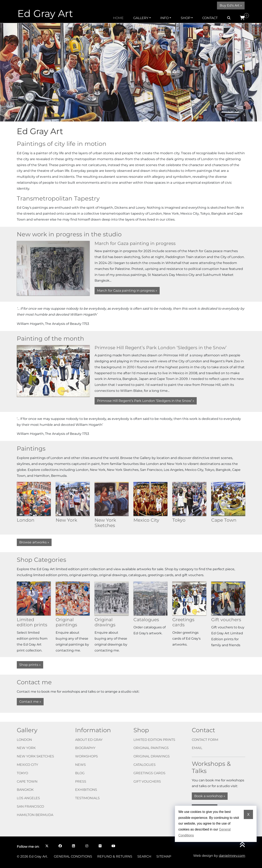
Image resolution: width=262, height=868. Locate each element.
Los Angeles (28, 798)
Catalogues (145, 765)
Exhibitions (86, 790)
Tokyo (22, 773)
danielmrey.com (232, 856)
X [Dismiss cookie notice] (248, 815)
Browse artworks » (34, 542)
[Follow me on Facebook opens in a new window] (60, 846)
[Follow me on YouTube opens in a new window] (113, 846)
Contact (210, 18)
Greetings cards (149, 773)
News (80, 765)
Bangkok (25, 790)
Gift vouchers (147, 781)
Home (118, 18)
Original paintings (151, 748)
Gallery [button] (141, 18)
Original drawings (152, 756)
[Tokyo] (189, 499)
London (24, 740)
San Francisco (30, 806)
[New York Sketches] (112, 499)
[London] (34, 499)
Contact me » (30, 702)
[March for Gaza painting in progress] (53, 268)
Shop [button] (186, 18)
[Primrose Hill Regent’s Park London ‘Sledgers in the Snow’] (53, 371)
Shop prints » (30, 665)
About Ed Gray (89, 740)
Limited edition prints (154, 740)
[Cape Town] (228, 499)
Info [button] (164, 18)
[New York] (73, 499)
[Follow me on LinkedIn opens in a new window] (73, 846)
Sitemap (164, 856)
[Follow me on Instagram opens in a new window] (87, 846)
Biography (85, 748)
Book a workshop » (210, 796)
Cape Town (27, 781)
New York (26, 748)
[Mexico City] (150, 499)
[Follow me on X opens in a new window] (47, 846)
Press (81, 781)
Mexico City (27, 765)
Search (144, 856)
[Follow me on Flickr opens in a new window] (100, 846)
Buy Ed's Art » (231, 5)
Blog (80, 773)
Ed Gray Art (45, 14)
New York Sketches (35, 756)
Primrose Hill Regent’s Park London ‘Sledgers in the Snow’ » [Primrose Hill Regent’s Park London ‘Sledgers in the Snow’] (146, 401)
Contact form (205, 740)
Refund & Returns (115, 856)
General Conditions (73, 856)
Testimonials (87, 798)
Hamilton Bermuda (35, 815)
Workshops (86, 756)
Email (197, 748)
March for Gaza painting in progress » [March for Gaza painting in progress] (127, 291)
